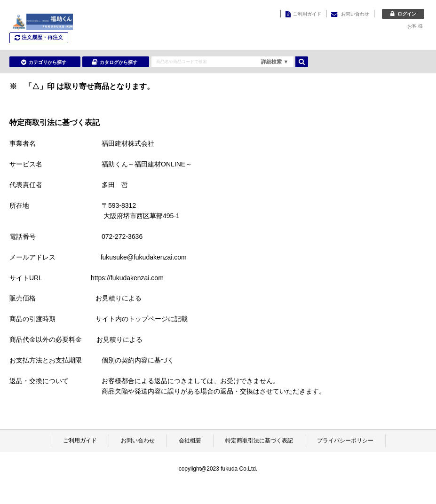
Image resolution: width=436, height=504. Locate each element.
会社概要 (190, 441)
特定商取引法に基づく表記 (259, 441)
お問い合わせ (138, 441)
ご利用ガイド (80, 441)
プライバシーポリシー (345, 441)
